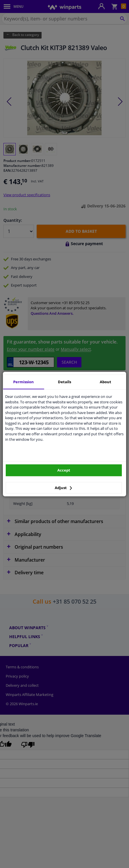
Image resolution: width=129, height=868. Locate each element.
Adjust (63, 488)
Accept (64, 470)
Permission (24, 382)
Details (64, 382)
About (105, 382)
